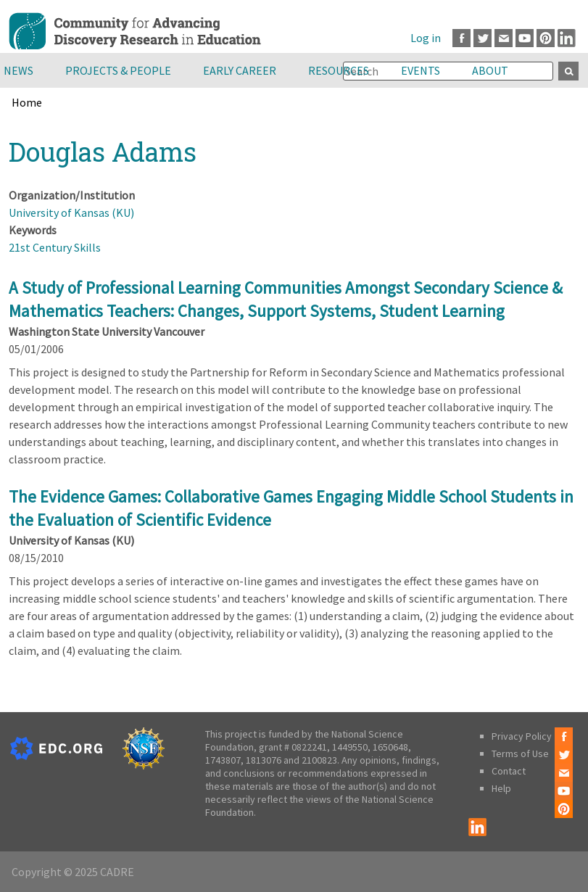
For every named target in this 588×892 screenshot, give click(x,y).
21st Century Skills (55, 247)
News (18, 70)
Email (504, 38)
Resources (339, 70)
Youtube (525, 38)
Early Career (240, 70)
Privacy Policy (522, 736)
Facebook (461, 38)
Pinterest (546, 38)
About (490, 70)
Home (27, 102)
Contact (509, 771)
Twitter (483, 38)
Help (501, 788)
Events (421, 70)
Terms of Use (520, 753)
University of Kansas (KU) (71, 212)
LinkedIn (567, 38)
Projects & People (118, 70)
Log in (426, 38)
